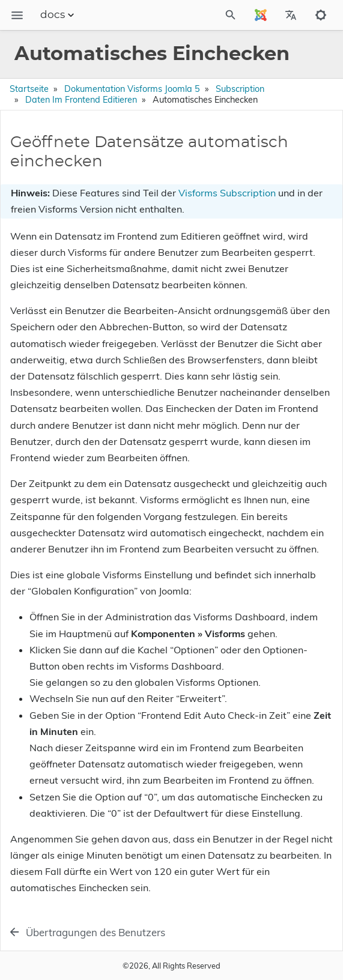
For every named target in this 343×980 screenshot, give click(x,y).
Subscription (240, 89)
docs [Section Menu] (59, 15)
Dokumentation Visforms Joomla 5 (132, 89)
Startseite (29, 89)
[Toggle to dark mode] (321, 15)
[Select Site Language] (261, 15)
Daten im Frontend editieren (81, 100)
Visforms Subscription (227, 193)
